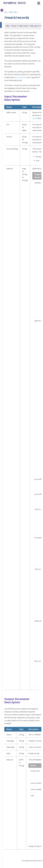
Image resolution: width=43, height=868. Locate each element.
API (6, 12)
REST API (13, 12)
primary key (21, 77)
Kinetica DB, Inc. (38, 861)
